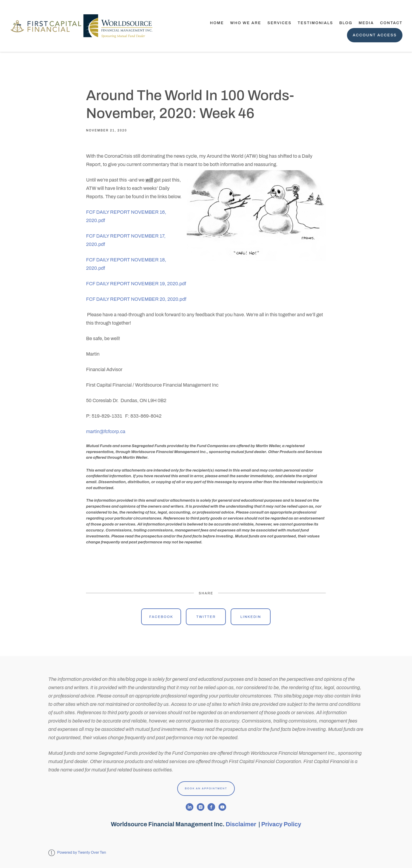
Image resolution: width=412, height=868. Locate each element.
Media (366, 23)
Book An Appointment (206, 788)
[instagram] (201, 807)
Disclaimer (242, 824)
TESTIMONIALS (315, 23)
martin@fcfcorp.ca (106, 431)
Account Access (375, 35)
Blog (346, 23)
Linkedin (251, 617)
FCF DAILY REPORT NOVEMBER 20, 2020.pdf (136, 299)
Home (217, 23)
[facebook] (211, 807)
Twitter (206, 617)
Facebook (161, 617)
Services (279, 23)
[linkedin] (190, 807)
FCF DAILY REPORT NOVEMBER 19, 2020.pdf (136, 284)
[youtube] (222, 807)
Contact (391, 23)
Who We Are (246, 23)
